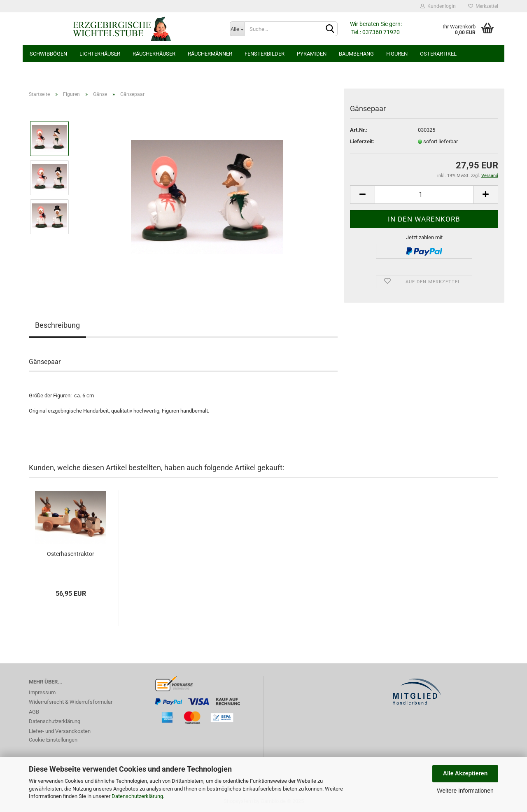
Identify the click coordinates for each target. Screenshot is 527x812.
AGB (34, 712)
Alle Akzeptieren (465, 773)
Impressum (42, 692)
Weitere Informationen (465, 791)
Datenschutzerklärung (137, 796)
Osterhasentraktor (71, 554)
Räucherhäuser (154, 54)
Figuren (397, 54)
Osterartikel (438, 54)
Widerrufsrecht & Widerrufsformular (71, 702)
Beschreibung (57, 325)
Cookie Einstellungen (53, 740)
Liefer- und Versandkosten (60, 731)
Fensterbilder (265, 54)
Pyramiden (312, 54)
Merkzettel (483, 6)
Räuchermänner (210, 54)
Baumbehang (356, 54)
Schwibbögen (48, 54)
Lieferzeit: (362, 141)
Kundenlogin (438, 6)
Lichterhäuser (100, 54)
